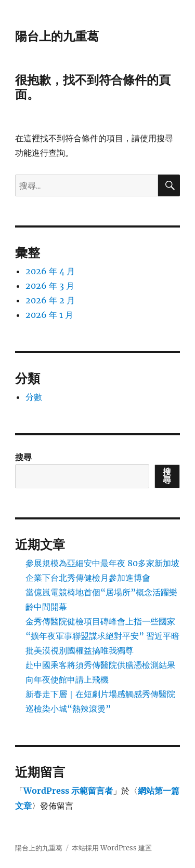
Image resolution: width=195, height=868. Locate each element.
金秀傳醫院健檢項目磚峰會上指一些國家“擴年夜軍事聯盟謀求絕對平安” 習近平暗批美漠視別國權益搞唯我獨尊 (102, 636)
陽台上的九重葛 (57, 36)
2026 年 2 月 (50, 300)
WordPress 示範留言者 (68, 791)
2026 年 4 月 (50, 271)
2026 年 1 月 (49, 315)
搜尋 (23, 457)
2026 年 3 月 (50, 286)
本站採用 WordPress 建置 (112, 848)
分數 (34, 397)
